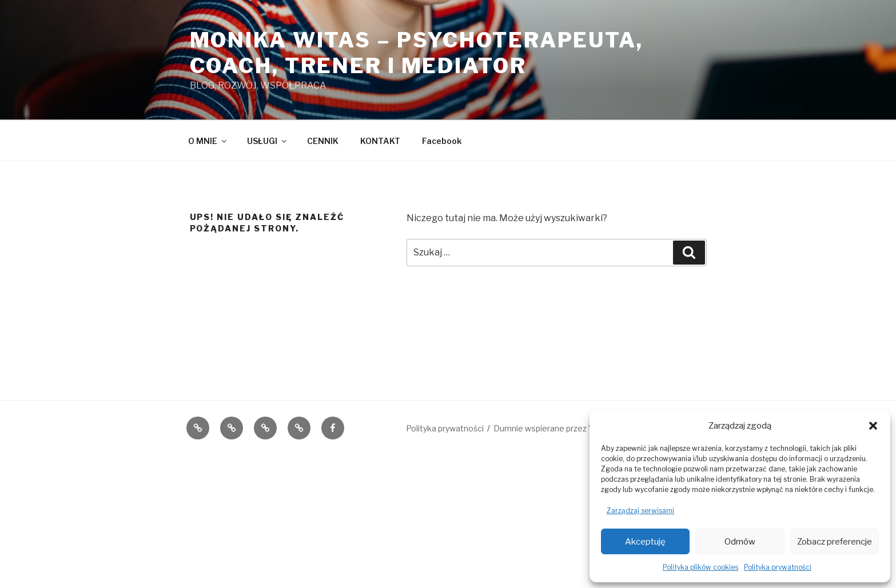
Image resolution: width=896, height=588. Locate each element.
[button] (873, 426)
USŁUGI (268, 141)
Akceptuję (645, 542)
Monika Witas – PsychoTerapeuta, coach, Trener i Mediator (417, 53)
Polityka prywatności (778, 567)
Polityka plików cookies (700, 567)
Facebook (442, 141)
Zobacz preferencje (835, 542)
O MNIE (208, 141)
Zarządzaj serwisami (640, 511)
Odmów (740, 542)
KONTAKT (380, 141)
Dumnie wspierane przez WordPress (563, 428)
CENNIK (323, 141)
